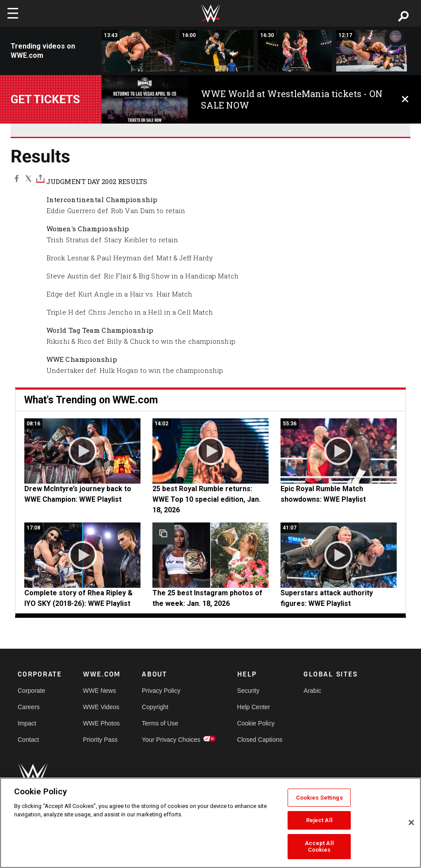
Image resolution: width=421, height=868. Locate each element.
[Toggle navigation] (13, 13)
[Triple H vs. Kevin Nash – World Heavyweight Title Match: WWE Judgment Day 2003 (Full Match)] (138, 51)
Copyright (155, 707)
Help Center (254, 707)
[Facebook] (17, 178)
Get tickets (45, 99)
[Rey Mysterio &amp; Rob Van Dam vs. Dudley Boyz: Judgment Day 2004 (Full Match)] (217, 51)
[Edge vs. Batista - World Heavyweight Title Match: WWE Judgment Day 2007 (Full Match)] (373, 51)
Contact (28, 740)
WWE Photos (101, 723)
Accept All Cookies (319, 847)
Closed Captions (260, 740)
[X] (28, 178)
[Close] (411, 823)
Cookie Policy (256, 723)
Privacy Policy (161, 691)
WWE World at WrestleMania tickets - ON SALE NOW (292, 99)
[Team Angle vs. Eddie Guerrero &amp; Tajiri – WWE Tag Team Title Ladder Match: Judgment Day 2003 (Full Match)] (295, 51)
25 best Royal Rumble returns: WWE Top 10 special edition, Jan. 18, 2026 (207, 499)
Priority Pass (101, 740)
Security (248, 691)
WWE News (100, 691)
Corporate (31, 691)
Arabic (312, 691)
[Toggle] (40, 178)
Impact (27, 723)
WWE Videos (101, 707)
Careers (29, 707)
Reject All (319, 820)
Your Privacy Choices (171, 740)
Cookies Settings (319, 798)
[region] (210, 823)
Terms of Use (160, 723)
